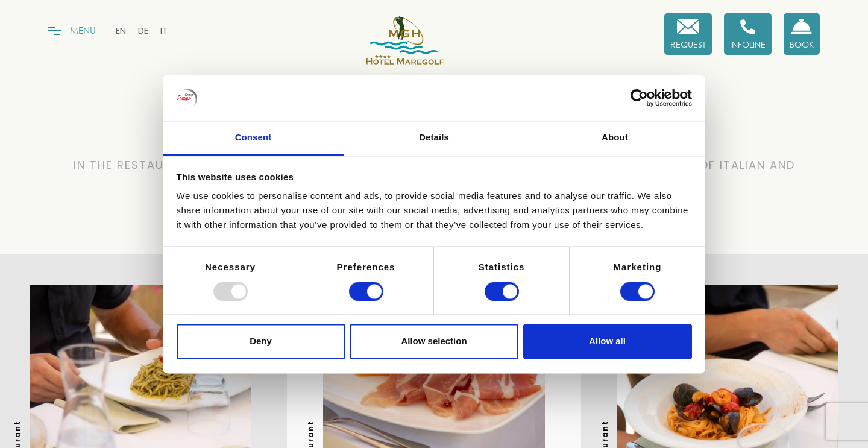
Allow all (607, 342)
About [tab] (615, 138)
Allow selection (434, 342)
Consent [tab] (253, 138)
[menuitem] (121, 30)
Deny (261, 342)
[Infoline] (748, 34)
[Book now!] (802, 34)
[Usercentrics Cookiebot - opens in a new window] (639, 98)
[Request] (688, 34)
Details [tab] (434, 138)
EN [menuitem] (121, 30)
